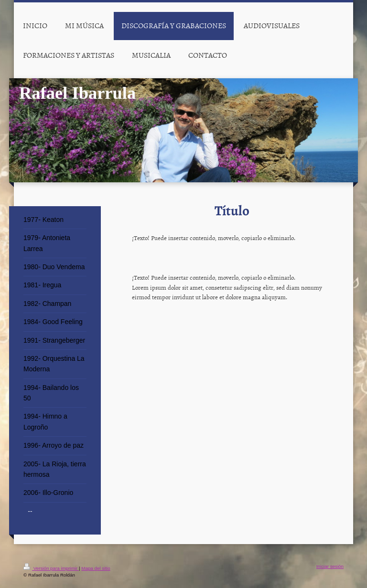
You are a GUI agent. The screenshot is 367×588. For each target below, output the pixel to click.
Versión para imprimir (51, 568)
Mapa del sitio (96, 568)
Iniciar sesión (330, 566)
